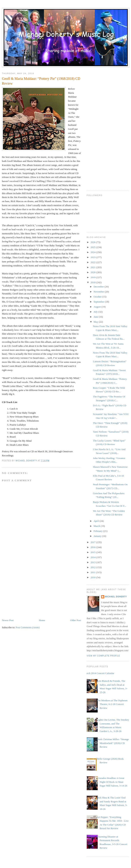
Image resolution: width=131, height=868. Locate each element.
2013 (93, 562)
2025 (93, 247)
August (98, 307)
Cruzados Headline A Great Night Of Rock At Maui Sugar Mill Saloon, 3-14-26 (112, 782)
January (98, 536)
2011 (93, 572)
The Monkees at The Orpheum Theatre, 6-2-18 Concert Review (112, 704)
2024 (93, 252)
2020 (93, 272)
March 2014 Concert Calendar (99, 673)
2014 (93, 557)
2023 (93, 257)
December (99, 287)
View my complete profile (103, 656)
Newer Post (8, 620)
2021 (93, 267)
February (98, 531)
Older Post (76, 620)
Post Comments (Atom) (28, 627)
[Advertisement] (31, 591)
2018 (93, 282)
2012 (93, 567)
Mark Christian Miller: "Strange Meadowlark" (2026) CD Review (113, 743)
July (96, 312)
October (98, 297)
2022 (93, 262)
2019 (93, 277)
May (96, 322)
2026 (93, 242)
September (99, 302)
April (97, 521)
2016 (93, 547)
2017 (93, 542)
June (96, 317)
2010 (93, 577)
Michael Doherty (116, 597)
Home (42, 620)
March (97, 526)
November (99, 292)
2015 (93, 552)
